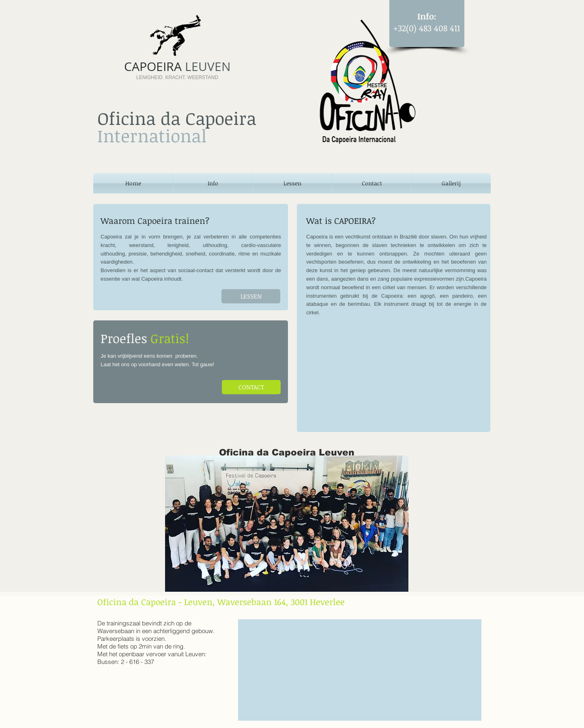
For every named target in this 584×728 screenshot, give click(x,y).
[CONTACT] (251, 387)
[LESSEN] (251, 296)
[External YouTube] (393, 374)
